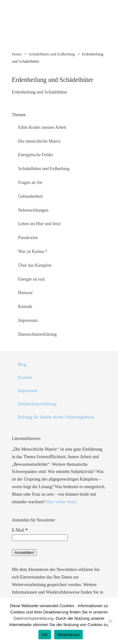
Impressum (28, 320)
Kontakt (25, 307)
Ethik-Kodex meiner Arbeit (42, 127)
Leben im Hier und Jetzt (39, 224)
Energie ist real (32, 279)
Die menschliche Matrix (39, 141)
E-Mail (20, 530)
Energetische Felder (36, 155)
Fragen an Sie (30, 182)
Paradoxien (28, 238)
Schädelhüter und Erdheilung (52, 54)
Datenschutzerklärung (38, 334)
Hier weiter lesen (61, 502)
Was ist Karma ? (33, 251)
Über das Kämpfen (35, 265)
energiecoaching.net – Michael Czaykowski (59, 12)
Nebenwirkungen (33, 210)
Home (17, 54)
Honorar (26, 293)
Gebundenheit (31, 196)
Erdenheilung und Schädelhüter (40, 92)
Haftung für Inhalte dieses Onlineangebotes (56, 417)
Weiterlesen (68, 635)
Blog (22, 365)
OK (45, 635)
